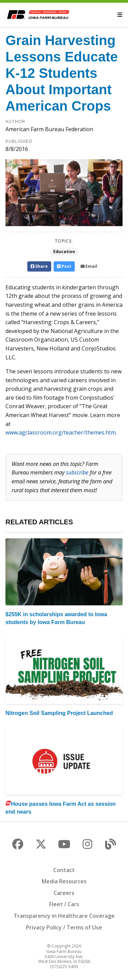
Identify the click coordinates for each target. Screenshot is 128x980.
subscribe (77, 472)
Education (64, 252)
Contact (64, 870)
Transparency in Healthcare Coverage (64, 916)
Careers (64, 893)
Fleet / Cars (64, 904)
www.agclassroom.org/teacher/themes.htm (61, 432)
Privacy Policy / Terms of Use (64, 927)
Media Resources (64, 881)
